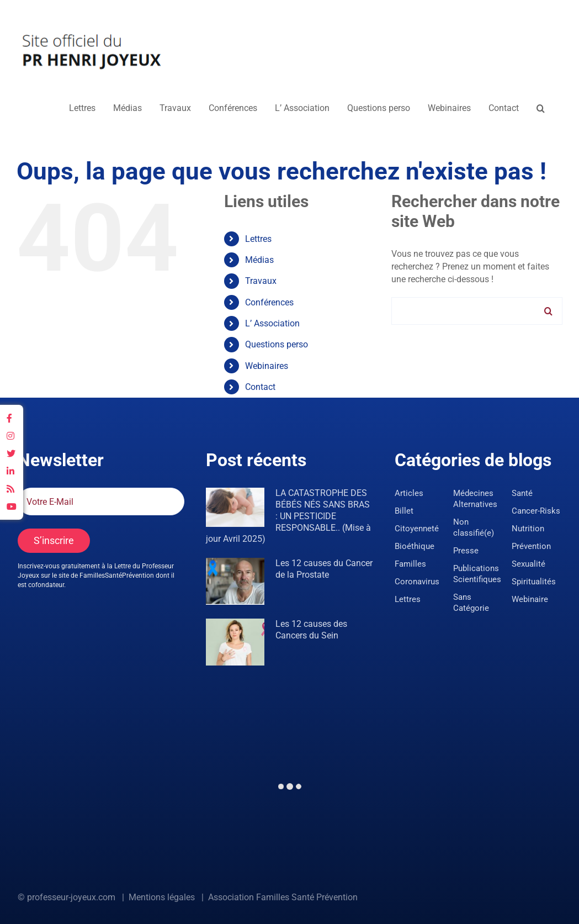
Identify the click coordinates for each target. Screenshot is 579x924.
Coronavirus (417, 582)
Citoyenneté (417, 529)
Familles (410, 564)
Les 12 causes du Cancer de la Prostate (324, 569)
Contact (260, 387)
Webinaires (267, 366)
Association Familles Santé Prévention (283, 897)
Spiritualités (534, 582)
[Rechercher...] (477, 311)
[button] (541, 108)
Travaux (261, 281)
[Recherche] (549, 311)
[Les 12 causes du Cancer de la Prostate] (235, 581)
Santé (522, 493)
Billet (404, 511)
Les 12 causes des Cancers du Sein (311, 630)
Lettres (258, 239)
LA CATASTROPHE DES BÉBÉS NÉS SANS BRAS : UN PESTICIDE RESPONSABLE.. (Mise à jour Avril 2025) (288, 516)
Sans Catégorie (471, 603)
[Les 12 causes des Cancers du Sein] (235, 642)
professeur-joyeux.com (71, 897)
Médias (259, 260)
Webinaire (530, 599)
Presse (466, 551)
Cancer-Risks (536, 511)
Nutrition (528, 529)
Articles (409, 493)
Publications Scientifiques (477, 574)
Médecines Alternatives (475, 499)
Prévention (531, 546)
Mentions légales (162, 897)
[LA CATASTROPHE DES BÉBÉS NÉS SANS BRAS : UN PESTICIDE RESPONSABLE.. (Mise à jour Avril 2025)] (235, 507)
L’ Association (272, 323)
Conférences (269, 302)
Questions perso (277, 344)
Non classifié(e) (474, 527)
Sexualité (528, 564)
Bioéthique (415, 546)
